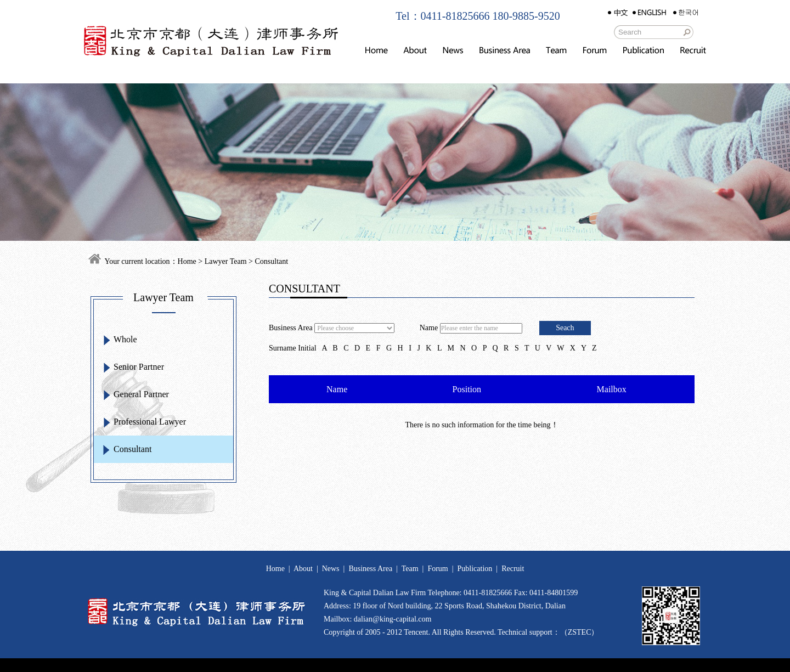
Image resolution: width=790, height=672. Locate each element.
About (303, 569)
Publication (475, 569)
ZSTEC (580, 632)
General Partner (141, 394)
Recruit (513, 569)
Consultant (132, 449)
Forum (438, 569)
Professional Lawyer (150, 422)
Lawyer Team (226, 261)
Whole (125, 339)
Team (410, 569)
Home (187, 261)
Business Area (370, 569)
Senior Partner (139, 367)
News (331, 569)
